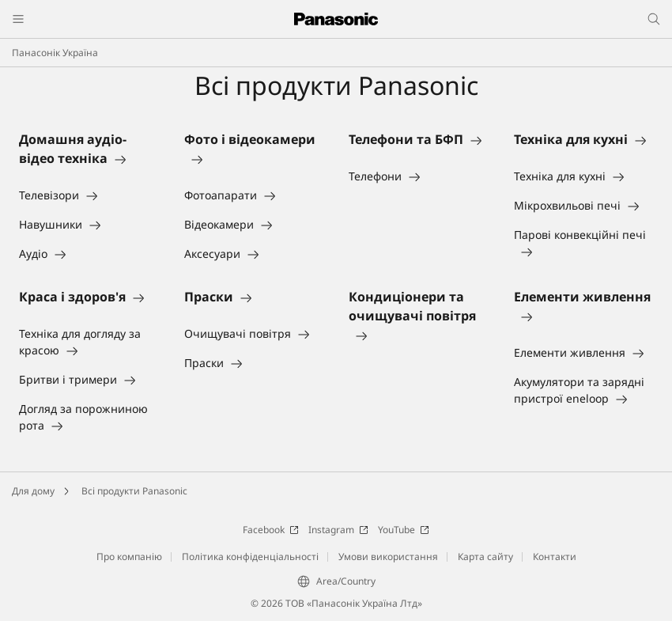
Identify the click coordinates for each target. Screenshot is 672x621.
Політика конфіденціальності (250, 557)
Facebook (271, 530)
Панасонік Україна (55, 53)
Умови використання (388, 557)
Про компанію (129, 557)
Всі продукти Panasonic (134, 491)
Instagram (338, 530)
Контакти (555, 557)
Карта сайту (485, 557)
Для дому (33, 491)
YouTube (404, 530)
